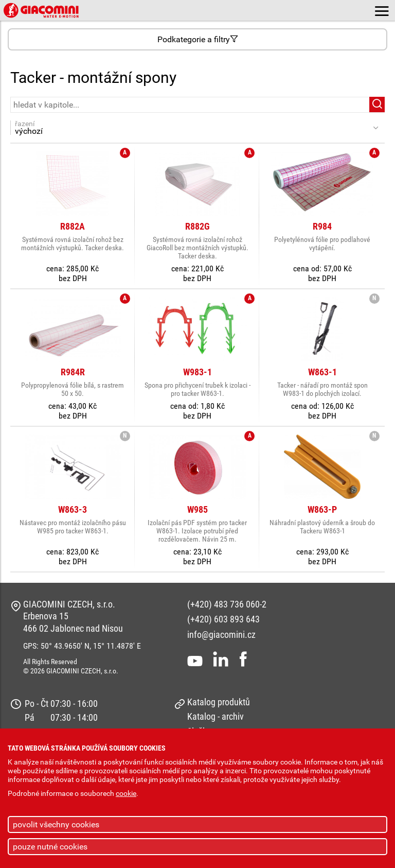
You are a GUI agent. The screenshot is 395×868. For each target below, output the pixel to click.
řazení (192, 128)
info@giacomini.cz (221, 635)
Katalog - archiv (216, 716)
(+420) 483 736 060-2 (227, 604)
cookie (126, 794)
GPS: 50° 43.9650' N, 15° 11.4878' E (82, 646)
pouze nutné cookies (50, 847)
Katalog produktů (219, 702)
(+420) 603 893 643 (223, 619)
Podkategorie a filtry (198, 39)
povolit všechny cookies (56, 824)
